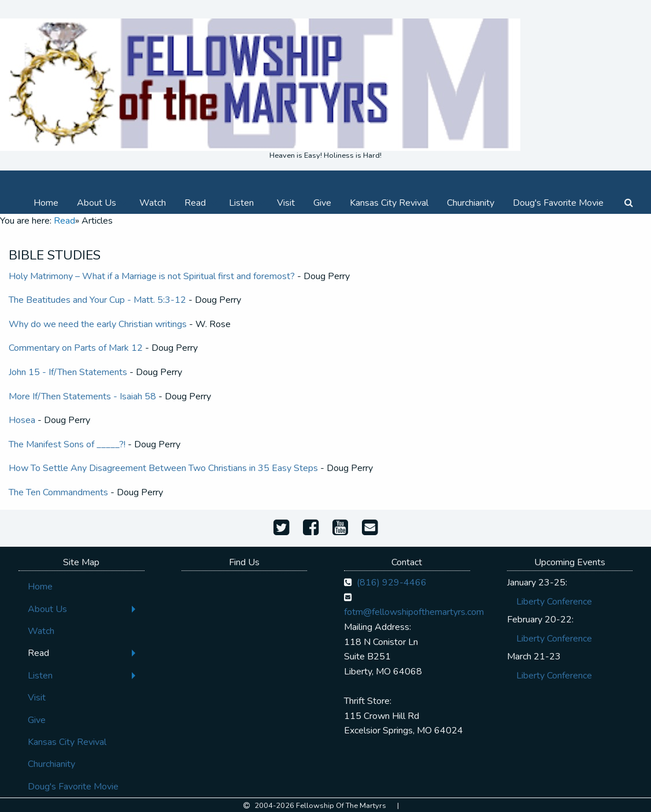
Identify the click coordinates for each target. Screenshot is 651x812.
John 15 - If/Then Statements (68, 372)
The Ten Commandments (58, 492)
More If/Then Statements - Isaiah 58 (82, 396)
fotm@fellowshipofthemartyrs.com (414, 612)
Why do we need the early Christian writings (98, 324)
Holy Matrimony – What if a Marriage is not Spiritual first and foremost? (152, 276)
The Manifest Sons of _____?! (67, 444)
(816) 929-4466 (392, 583)
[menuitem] (46, 203)
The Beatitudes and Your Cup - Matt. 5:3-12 (97, 300)
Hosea (22, 420)
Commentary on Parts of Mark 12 (76, 348)
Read (64, 221)
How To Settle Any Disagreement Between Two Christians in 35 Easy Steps (163, 468)
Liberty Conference (554, 602)
